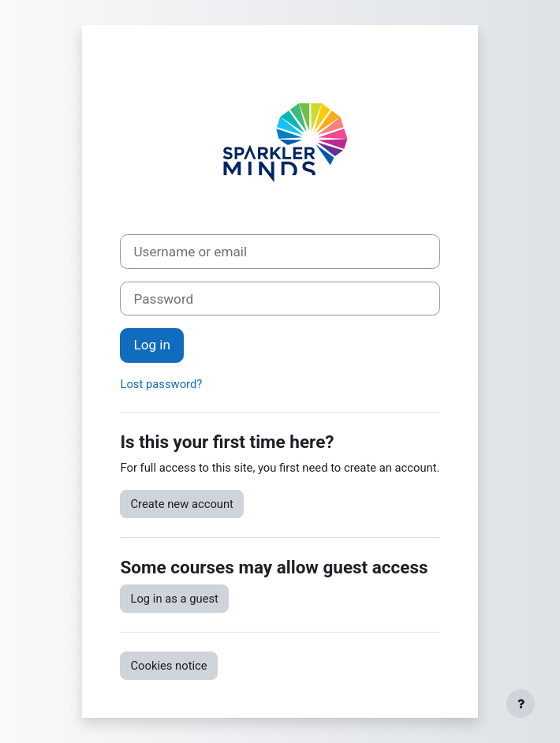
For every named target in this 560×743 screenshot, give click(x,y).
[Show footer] (521, 704)
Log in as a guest (174, 599)
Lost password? (161, 384)
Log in (152, 345)
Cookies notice (168, 666)
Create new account (181, 504)
